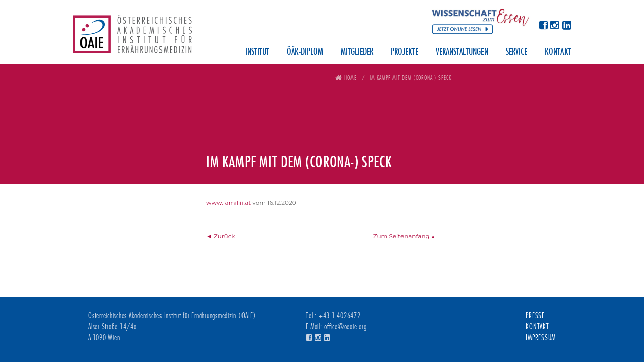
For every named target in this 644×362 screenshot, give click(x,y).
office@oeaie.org (345, 327)
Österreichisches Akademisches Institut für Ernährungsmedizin (132, 38)
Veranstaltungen (462, 52)
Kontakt (558, 52)
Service (516, 52)
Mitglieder (357, 52)
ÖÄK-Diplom (305, 52)
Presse (535, 316)
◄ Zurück (221, 236)
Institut (257, 52)
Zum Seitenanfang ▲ (404, 236)
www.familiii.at (228, 202)
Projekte (405, 52)
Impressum (541, 338)
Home (350, 78)
